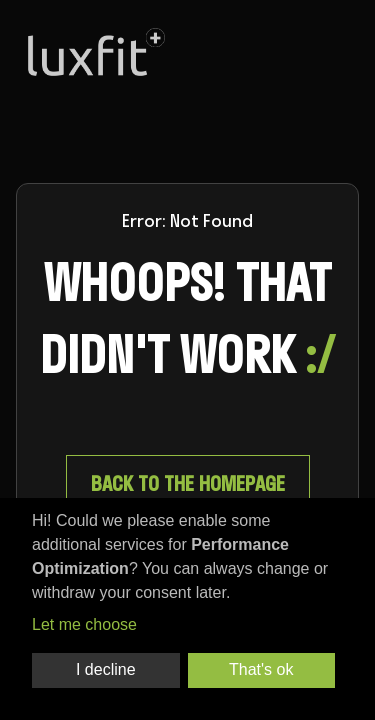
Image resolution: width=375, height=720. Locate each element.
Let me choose (84, 624)
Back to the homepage (188, 483)
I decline (106, 669)
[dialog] (187, 609)
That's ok (261, 669)
